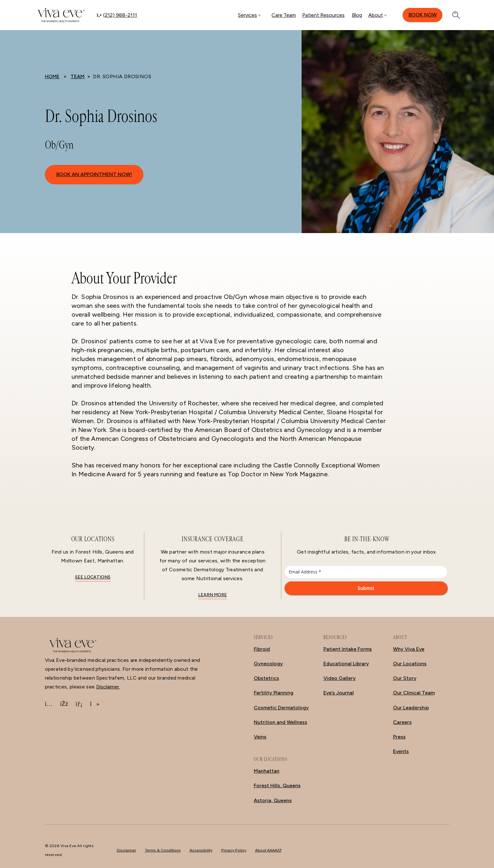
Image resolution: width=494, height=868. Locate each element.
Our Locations (410, 664)
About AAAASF (268, 850)
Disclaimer (126, 850)
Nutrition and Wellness (281, 722)
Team (78, 76)
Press (399, 737)
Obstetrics (266, 678)
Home (52, 76)
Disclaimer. (108, 687)
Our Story (405, 678)
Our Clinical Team (414, 693)
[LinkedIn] (79, 704)
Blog (357, 15)
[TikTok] (95, 704)
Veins (260, 737)
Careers (402, 722)
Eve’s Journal (339, 693)
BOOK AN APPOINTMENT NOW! (94, 174)
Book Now (423, 15)
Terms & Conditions (163, 850)
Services (247, 15)
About (376, 15)
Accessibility (201, 850)
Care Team (284, 15)
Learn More (213, 595)
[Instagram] (49, 704)
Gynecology (268, 664)
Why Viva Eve (409, 649)
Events (401, 751)
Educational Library (346, 664)
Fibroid (262, 649)
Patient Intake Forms (348, 649)
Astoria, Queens (273, 800)
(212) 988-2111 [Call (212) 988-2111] (120, 15)
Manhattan (267, 771)
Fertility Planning (274, 693)
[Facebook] (64, 704)
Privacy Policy (234, 850)
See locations (93, 577)
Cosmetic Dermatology (281, 708)
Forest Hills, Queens (277, 786)
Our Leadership (411, 708)
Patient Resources (323, 15)
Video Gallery (340, 678)
